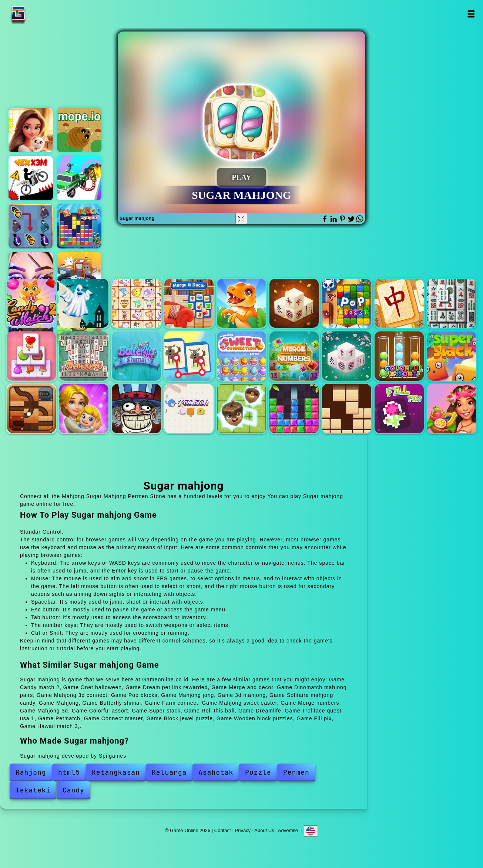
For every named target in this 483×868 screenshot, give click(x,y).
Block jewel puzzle (294, 409)
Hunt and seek (79, 274)
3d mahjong (452, 303)
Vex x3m (31, 178)
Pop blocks (347, 303)
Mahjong (84, 356)
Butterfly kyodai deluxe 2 (31, 226)
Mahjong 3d (347, 356)
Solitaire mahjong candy (31, 356)
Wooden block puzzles (347, 409)
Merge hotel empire (31, 130)
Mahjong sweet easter (241, 356)
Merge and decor (189, 303)
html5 (69, 772)
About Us (264, 830)
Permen (296, 772)
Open (471, 14)
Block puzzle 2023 (79, 226)
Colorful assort (399, 356)
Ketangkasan (116, 772)
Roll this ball (31, 409)
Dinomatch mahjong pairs (241, 303)
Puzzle (258, 772)
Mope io (79, 130)
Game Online (41, 14)
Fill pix (399, 409)
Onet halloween (84, 303)
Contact (223, 830)
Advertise (288, 830)
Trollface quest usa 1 (136, 409)
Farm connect (189, 356)
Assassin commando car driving (79, 178)
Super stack (452, 356)
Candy (73, 790)
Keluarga (169, 772)
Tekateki (33, 790)
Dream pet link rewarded (136, 303)
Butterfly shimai (136, 356)
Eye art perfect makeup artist (31, 274)
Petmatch (189, 409)
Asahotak (216, 772)
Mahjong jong (399, 303)
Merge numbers (294, 356)
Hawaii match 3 (452, 409)
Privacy (243, 830)
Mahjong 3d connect (294, 303)
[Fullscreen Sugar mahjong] (241, 218)
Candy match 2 (31, 303)
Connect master (241, 409)
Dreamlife (84, 409)
